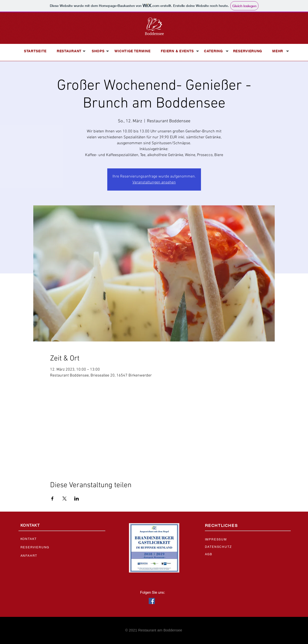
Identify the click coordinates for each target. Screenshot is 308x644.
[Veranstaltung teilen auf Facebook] (52, 499)
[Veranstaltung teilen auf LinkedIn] (77, 499)
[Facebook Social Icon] (152, 601)
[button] (69, 51)
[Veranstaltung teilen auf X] (64, 499)
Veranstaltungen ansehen (154, 182)
